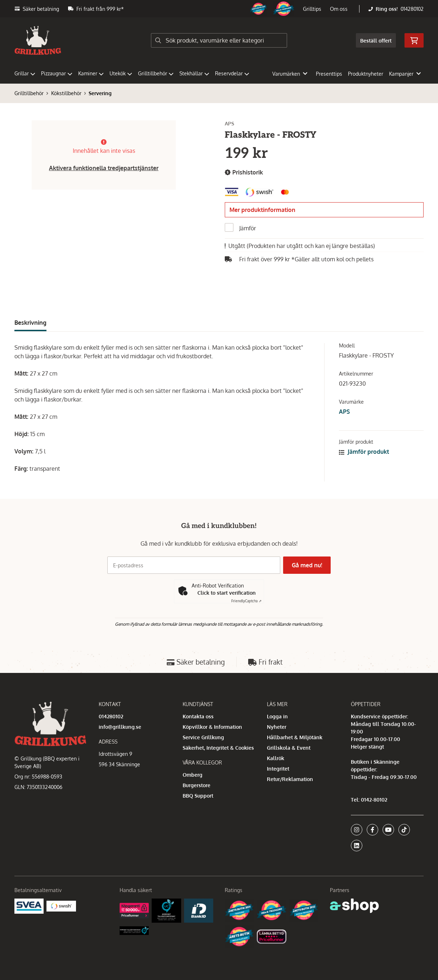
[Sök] (219, 40)
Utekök (121, 73)
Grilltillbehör (156, 73)
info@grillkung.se (120, 727)
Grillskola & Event (289, 748)
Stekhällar (194, 73)
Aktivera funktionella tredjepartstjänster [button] (104, 168)
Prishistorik (244, 172)
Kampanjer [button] (405, 74)
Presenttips (329, 74)
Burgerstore (196, 785)
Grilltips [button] (312, 9)
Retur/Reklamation (290, 779)
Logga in (277, 716)
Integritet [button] (278, 769)
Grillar (25, 73)
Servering (100, 93)
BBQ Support (198, 796)
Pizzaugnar (57, 73)
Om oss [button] (339, 9)
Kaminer (91, 73)
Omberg (193, 775)
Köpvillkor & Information (212, 727)
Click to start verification (227, 593)
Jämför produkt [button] (364, 452)
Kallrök (276, 758)
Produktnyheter (366, 74)
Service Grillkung (203, 737)
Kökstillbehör (66, 93)
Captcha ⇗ (246, 601)
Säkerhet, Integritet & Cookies (218, 748)
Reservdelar (232, 73)
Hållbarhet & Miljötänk (295, 737)
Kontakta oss (198, 716)
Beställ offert (376, 41)
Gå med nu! (308, 565)
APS (344, 412)
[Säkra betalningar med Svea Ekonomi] (29, 906)
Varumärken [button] (290, 74)
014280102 (412, 9)
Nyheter (277, 727)
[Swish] (61, 906)
